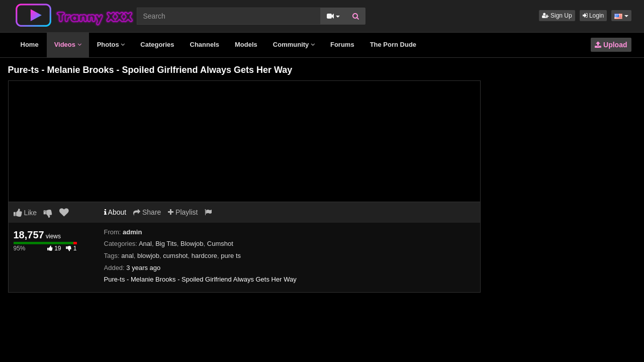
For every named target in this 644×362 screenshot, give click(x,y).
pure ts (231, 256)
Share (147, 212)
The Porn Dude (393, 44)
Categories (157, 44)
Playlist (183, 212)
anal (127, 256)
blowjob (148, 256)
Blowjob (192, 244)
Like (25, 213)
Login (593, 16)
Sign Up (557, 16)
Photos (111, 44)
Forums (342, 44)
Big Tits (166, 244)
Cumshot (220, 244)
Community (294, 44)
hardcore (204, 256)
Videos (68, 44)
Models (246, 44)
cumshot (175, 256)
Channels (205, 44)
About (115, 212)
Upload (611, 45)
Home (30, 44)
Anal (145, 244)
